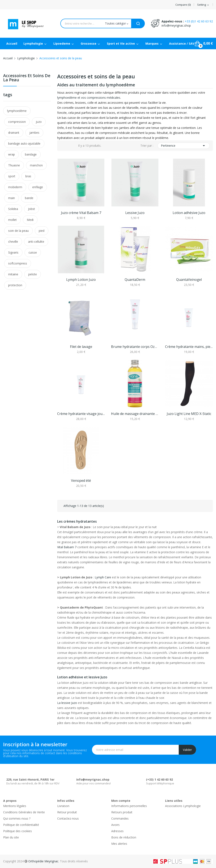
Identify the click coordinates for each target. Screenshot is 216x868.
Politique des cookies (17, 831)
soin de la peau (18, 231)
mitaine (13, 274)
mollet (12, 220)
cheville (13, 242)
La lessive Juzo (67, 703)
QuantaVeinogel (189, 280)
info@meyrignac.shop (176, 25)
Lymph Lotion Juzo (81, 280)
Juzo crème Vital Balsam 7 (81, 213)
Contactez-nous (68, 818)
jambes (34, 133)
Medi (30, 220)
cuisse (33, 252)
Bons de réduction (124, 837)
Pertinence (184, 146)
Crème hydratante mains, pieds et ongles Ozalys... (189, 347)
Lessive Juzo (135, 213)
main (12, 198)
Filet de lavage (81, 347)
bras (28, 176)
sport (12, 176)
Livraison (63, 806)
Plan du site (11, 837)
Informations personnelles (129, 806)
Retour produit (67, 812)
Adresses (117, 831)
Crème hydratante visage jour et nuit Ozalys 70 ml (81, 414)
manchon (36, 165)
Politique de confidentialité (21, 825)
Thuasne (14, 165)
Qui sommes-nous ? (17, 818)
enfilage (38, 187)
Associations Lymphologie (183, 806)
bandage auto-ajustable (24, 143)
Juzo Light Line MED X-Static (189, 414)
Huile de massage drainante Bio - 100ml (135, 414)
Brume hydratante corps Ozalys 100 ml (135, 347)
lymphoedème (17, 111)
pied (42, 231)
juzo (39, 122)
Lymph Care (103, 577)
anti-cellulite (36, 242)
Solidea (13, 209)
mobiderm (15, 187)
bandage (31, 154)
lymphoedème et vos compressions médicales (89, 98)
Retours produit (122, 812)
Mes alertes (119, 844)
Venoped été (81, 481)
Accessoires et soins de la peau (27, 78)
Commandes (120, 818)
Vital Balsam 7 (67, 547)
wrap (12, 154)
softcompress (18, 263)
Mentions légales (15, 806)
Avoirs (115, 825)
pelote (33, 274)
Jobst (32, 209)
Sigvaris (13, 252)
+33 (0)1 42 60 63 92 (199, 21)
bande (29, 198)
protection (15, 285)
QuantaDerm (135, 280)
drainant (14, 133)
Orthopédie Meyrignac (43, 861)
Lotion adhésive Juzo (189, 213)
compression (17, 122)
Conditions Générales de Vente (24, 812)
